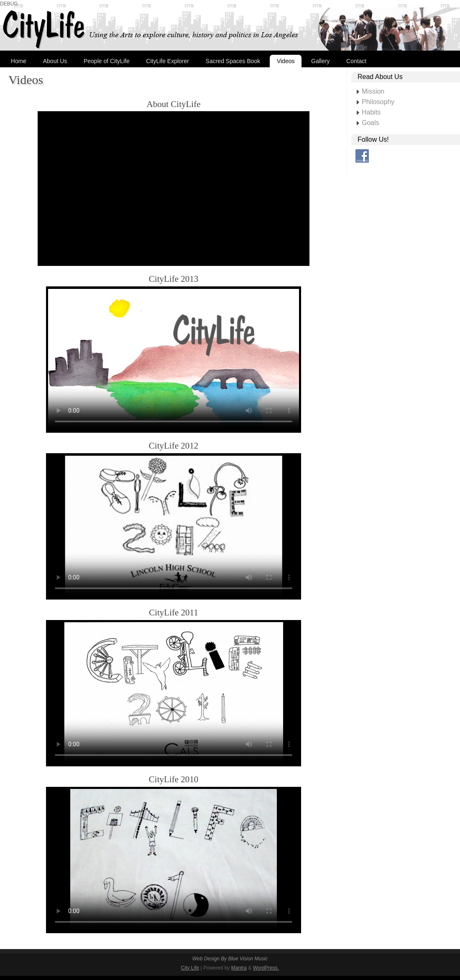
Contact (356, 61)
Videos (286, 61)
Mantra (239, 968)
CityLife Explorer (167, 61)
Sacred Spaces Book (233, 61)
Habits (371, 112)
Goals (371, 123)
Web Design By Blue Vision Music (230, 959)
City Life (190, 968)
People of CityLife (107, 61)
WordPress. (266, 968)
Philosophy (378, 102)
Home (19, 61)
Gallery (320, 61)
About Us (55, 61)
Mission (373, 91)
